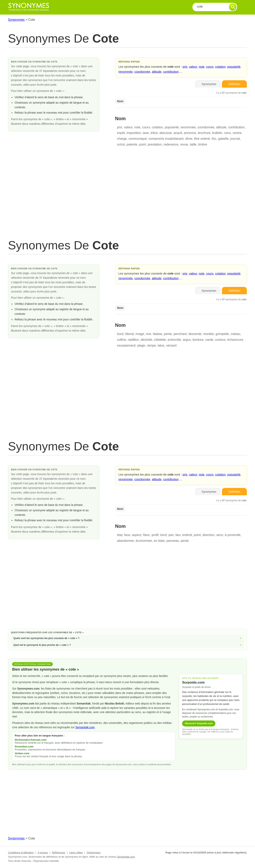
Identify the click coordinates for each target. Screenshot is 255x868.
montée (208, 334)
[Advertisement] (127, 197)
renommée (126, 72)
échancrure (235, 340)
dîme (189, 139)
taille (193, 144)
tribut (154, 133)
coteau (235, 334)
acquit (178, 133)
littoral (129, 334)
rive (148, 334)
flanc (146, 535)
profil (155, 535)
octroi (121, 144)
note (202, 67)
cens (228, 133)
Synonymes (16, 20)
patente (132, 144)
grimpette (222, 334)
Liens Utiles (76, 853)
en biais (159, 541)
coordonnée (142, 72)
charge (122, 139)
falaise (157, 334)
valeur (193, 67)
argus (187, 340)
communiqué (138, 139)
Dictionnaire (94, 853)
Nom (120, 101)
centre (237, 133)
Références (59, 853)
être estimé (202, 139)
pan (171, 535)
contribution (171, 72)
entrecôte (174, 340)
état (120, 535)
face (127, 535)
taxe (146, 133)
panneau (173, 541)
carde (209, 340)
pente (168, 334)
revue (184, 144)
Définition (234, 84)
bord (120, 334)
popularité (234, 67)
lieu (178, 535)
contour (220, 340)
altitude (157, 72)
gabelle (223, 139)
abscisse (166, 133)
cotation (220, 67)
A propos (43, 853)
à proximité (232, 535)
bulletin (217, 133)
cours (210, 67)
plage (141, 345)
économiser (144, 541)
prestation (155, 144)
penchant (180, 334)
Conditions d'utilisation (21, 853)
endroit (187, 535)
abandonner (126, 541)
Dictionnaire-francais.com (31, 740)
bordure (198, 340)
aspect (137, 535)
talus (161, 345)
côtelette (160, 340)
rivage (140, 334)
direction (208, 535)
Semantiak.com (85, 727)
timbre (203, 144)
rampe (151, 345)
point (143, 144)
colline (122, 340)
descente (195, 334)
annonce (190, 133)
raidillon (133, 340)
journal (235, 139)
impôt (121, 133)
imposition (134, 133)
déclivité (146, 340)
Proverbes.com (24, 747)
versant (171, 345)
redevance (171, 144)
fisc (214, 139)
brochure (204, 133)
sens (220, 535)
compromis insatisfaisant (166, 139)
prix (185, 67)
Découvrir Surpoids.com (199, 723)
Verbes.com (22, 753)
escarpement (126, 345)
